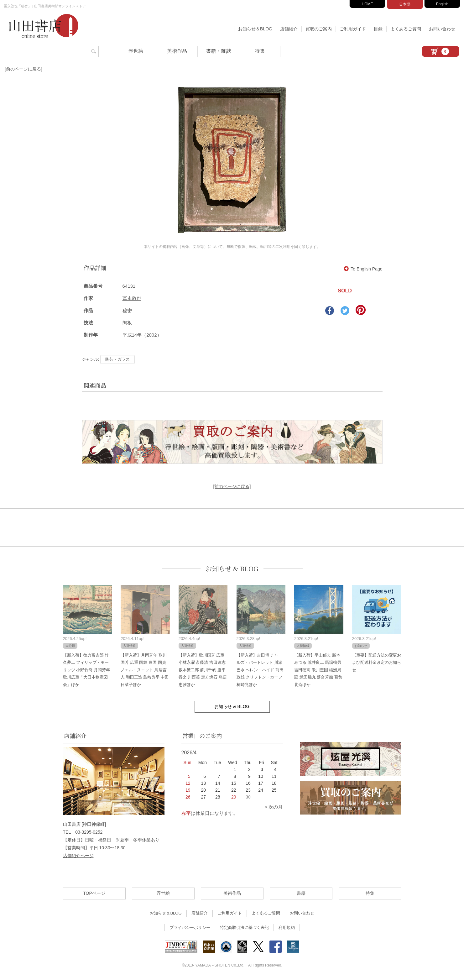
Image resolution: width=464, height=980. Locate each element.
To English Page (363, 269)
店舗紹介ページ (78, 856)
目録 (378, 29)
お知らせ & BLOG (232, 569)
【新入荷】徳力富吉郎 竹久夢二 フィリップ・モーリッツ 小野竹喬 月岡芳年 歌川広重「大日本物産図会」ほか (86, 670)
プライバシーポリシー (190, 928)
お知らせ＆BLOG (255, 29)
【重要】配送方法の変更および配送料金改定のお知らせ (377, 663)
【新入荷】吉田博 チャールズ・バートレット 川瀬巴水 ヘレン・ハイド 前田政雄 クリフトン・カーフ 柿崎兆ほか (260, 670)
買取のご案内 (319, 29)
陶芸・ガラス (117, 359)
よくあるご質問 (406, 29)
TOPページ (94, 893)
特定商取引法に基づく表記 (244, 928)
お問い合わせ (442, 29)
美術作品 (177, 51)
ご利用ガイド (353, 29)
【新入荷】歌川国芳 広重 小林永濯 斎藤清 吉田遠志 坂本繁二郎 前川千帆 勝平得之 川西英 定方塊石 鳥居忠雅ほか (203, 670)
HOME (368, 4)
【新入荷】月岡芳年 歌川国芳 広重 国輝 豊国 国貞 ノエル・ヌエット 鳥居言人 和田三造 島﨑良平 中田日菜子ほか (145, 670)
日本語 (405, 4)
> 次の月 (274, 807)
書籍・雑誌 (218, 51)
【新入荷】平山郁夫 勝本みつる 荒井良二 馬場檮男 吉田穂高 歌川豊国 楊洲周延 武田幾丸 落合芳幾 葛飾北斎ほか (318, 670)
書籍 (301, 893)
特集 (260, 51)
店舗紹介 (289, 29)
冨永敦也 (132, 298)
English (442, 4)
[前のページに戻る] (23, 69)
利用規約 (287, 928)
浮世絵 (136, 51)
